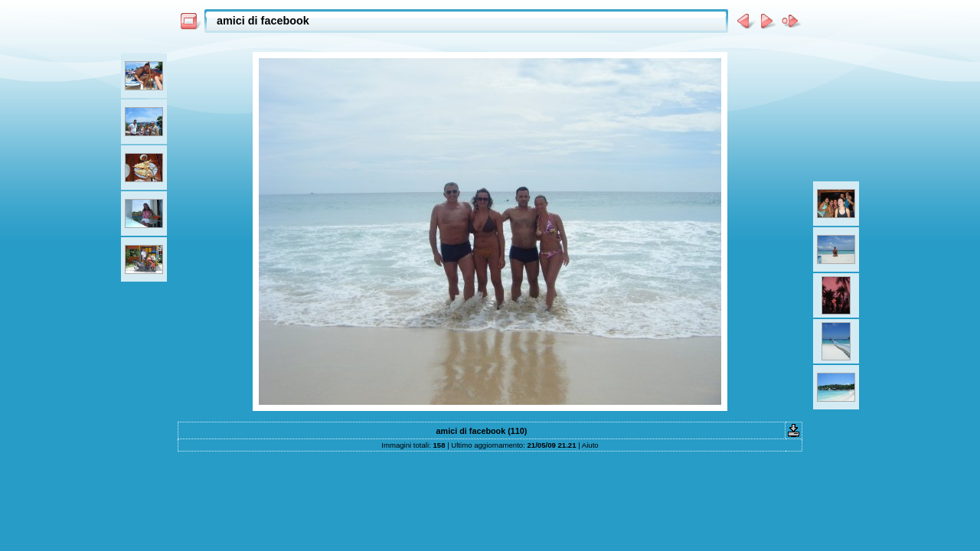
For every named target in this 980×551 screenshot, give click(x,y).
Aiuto (590, 445)
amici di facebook (263, 21)
